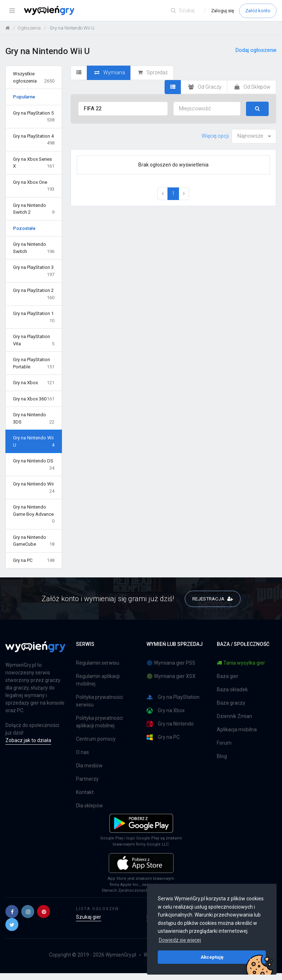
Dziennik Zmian (234, 717)
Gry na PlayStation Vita (34, 340)
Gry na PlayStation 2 (34, 294)
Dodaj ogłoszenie (256, 50)
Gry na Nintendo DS (34, 465)
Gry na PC (34, 560)
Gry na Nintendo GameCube (34, 541)
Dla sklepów (89, 806)
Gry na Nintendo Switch (34, 248)
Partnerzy (87, 779)
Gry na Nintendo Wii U (34, 442)
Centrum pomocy (96, 739)
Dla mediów (89, 766)
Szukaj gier (89, 917)
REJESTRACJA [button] (213, 598)
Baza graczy (231, 703)
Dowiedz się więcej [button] (180, 940)
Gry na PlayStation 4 (34, 140)
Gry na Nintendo (170, 724)
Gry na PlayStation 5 (34, 117)
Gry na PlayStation (173, 698)
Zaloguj (223, 11)
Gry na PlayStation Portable (34, 363)
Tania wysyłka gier (241, 663)
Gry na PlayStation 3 (34, 271)
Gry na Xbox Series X (34, 163)
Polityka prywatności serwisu (99, 701)
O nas (82, 753)
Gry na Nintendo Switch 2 (34, 209)
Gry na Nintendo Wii (34, 488)
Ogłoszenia (29, 28)
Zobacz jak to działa (28, 741)
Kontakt (85, 793)
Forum (224, 743)
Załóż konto (258, 11)
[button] (12, 912)
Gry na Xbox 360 (34, 399)
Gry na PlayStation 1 (34, 317)
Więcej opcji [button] (215, 136)
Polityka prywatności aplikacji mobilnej (99, 722)
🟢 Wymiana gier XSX (171, 677)
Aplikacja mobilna (237, 730)
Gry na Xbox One (34, 186)
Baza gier (228, 677)
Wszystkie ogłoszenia (34, 78)
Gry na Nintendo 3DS (34, 419)
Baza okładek (232, 690)
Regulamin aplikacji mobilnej (98, 680)
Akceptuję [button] (212, 957)
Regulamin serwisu (98, 663)
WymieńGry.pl (121, 955)
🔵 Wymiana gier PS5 (171, 663)
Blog (222, 757)
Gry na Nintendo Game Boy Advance (34, 515)
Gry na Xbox (34, 383)
